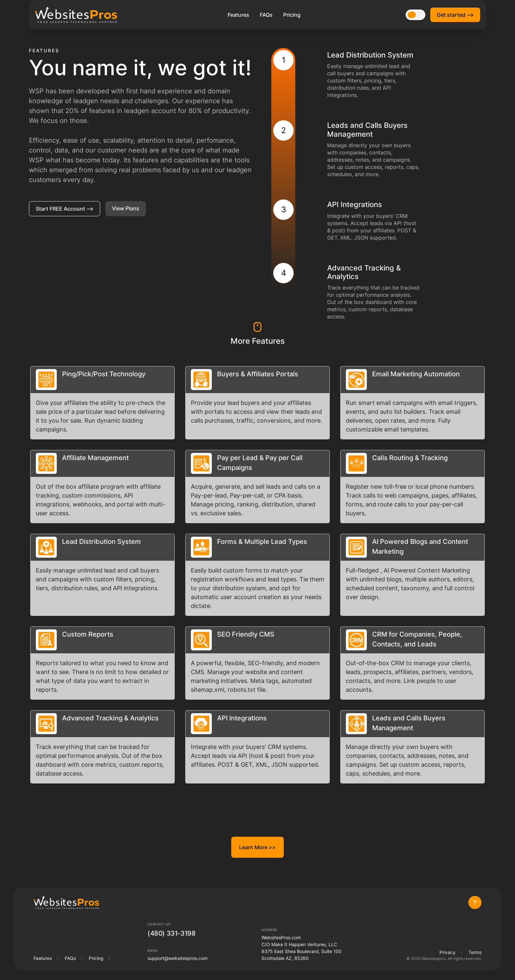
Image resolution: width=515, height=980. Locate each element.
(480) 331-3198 (171, 933)
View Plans (126, 208)
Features (238, 15)
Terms (475, 952)
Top (475, 902)
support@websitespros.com (178, 958)
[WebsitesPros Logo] (76, 15)
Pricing (292, 15)
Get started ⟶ (455, 15)
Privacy (448, 952)
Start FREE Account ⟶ (65, 209)
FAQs (266, 15)
